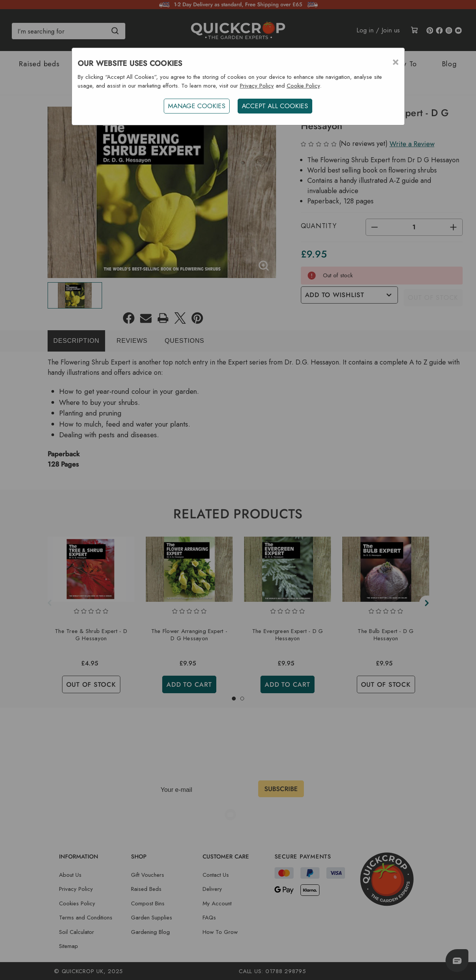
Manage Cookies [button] (196, 106)
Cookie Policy (303, 86)
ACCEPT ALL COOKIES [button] (276, 106)
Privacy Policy (257, 86)
